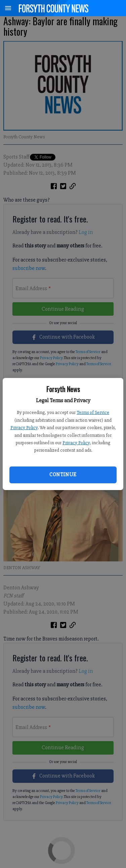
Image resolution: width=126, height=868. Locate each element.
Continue (63, 475)
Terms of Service (93, 412)
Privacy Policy (24, 428)
